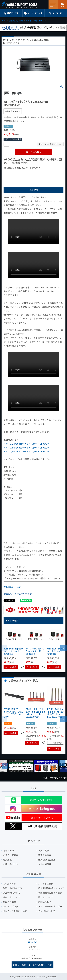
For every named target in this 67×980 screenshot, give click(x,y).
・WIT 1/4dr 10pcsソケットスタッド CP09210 (26, 451)
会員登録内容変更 (47, 860)
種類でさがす (13, 13)
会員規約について (47, 911)
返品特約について (12, 587)
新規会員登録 (45, 855)
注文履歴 (7, 860)
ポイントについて (12, 897)
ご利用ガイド (10, 884)
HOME (4, 20)
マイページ (8, 851)
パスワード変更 (11, 855)
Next (62, 763)
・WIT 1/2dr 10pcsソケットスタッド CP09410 (26, 444)
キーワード (57, 13)
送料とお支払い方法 (13, 888)
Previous (5, 766)
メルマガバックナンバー (50, 906)
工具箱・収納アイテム (35, 20)
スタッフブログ (11, 906)
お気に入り (44, 851)
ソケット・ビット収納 (55, 20)
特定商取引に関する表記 (50, 893)
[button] (63, 648)
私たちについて (46, 897)
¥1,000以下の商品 (14, 173)
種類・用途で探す (16, 20)
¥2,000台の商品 (53, 173)
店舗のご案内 (10, 902)
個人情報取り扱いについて (51, 888)
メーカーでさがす (35, 13)
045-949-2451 (32, 942)
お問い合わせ (45, 902)
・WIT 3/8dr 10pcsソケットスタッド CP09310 (26, 448)
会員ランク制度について (15, 911)
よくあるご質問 (46, 884)
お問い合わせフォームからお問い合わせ (32, 965)
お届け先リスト (11, 864)
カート (62, 5)
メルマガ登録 (45, 864)
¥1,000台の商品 (34, 173)
